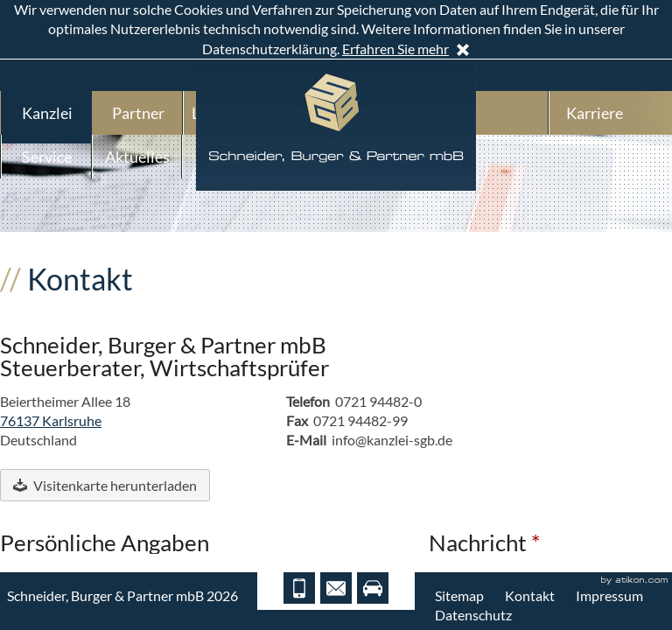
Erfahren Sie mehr (395, 49)
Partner (138, 113)
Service (47, 157)
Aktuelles (137, 157)
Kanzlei (47, 113)
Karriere (595, 113)
